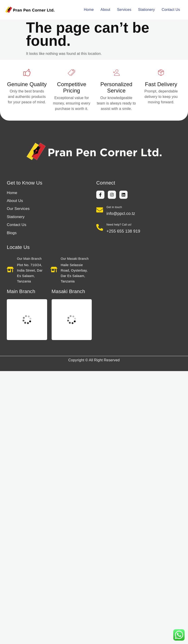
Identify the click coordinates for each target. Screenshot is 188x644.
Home (89, 10)
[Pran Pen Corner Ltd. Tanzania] (27, 320)
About (105, 10)
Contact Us (171, 10)
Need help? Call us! (119, 225)
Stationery (147, 10)
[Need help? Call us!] (100, 227)
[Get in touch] (100, 210)
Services (124, 10)
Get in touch (114, 207)
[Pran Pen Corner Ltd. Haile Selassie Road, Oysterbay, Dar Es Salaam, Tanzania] (72, 320)
